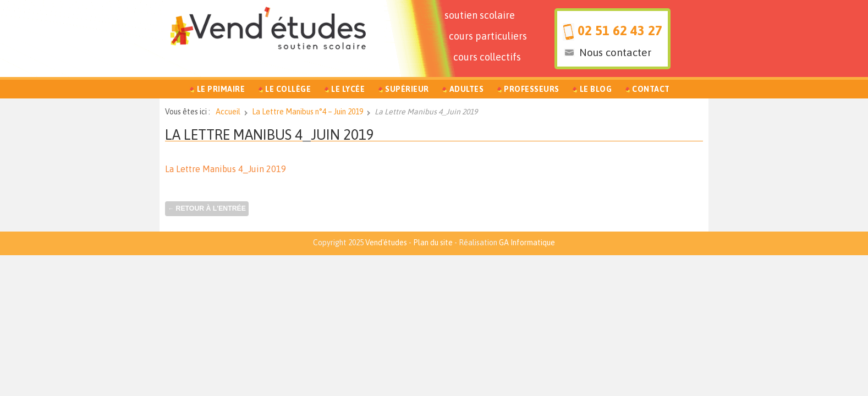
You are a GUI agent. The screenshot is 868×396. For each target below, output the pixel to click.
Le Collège (288, 89)
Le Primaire (221, 89)
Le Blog (596, 89)
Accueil (228, 112)
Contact (651, 89)
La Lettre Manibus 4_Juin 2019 (270, 134)
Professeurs (532, 89)
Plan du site (433, 243)
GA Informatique (527, 243)
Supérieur (407, 89)
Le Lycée (348, 89)
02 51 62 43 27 (620, 31)
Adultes (467, 89)
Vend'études (386, 243)
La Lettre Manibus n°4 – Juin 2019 (307, 112)
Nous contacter (615, 52)
